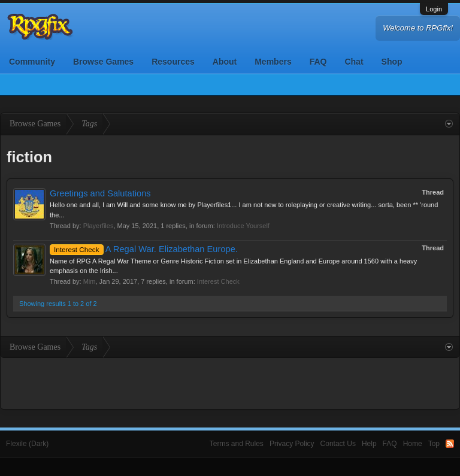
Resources (173, 62)
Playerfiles (99, 226)
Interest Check (218, 281)
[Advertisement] (230, 382)
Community (32, 62)
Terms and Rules (237, 444)
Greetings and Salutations (100, 193)
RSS (450, 444)
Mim (90, 281)
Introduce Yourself (243, 226)
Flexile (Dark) (27, 444)
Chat (354, 62)
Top (434, 444)
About (225, 62)
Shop (392, 62)
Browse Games (103, 62)
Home (413, 444)
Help (369, 444)
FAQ (318, 62)
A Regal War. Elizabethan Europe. (144, 249)
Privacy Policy (292, 444)
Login (434, 9)
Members (273, 62)
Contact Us (338, 444)
